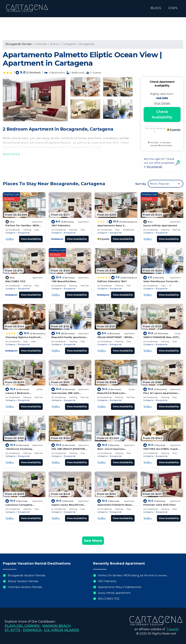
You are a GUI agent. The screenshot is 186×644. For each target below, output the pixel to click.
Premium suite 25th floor (160, 505)
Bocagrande (87, 44)
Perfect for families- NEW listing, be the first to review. (133, 575)
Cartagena (69, 44)
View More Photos (19, 116)
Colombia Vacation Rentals (25, 587)
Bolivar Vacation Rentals (23, 581)
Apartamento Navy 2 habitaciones (120, 587)
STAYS (173, 8)
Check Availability (162, 114)
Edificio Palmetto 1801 (112, 281)
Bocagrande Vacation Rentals (27, 575)
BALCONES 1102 (15, 281)
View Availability (31, 239)
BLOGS (156, 8)
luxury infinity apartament (160, 225)
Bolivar (55, 44)
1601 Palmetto (61, 225)
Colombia (41, 44)
